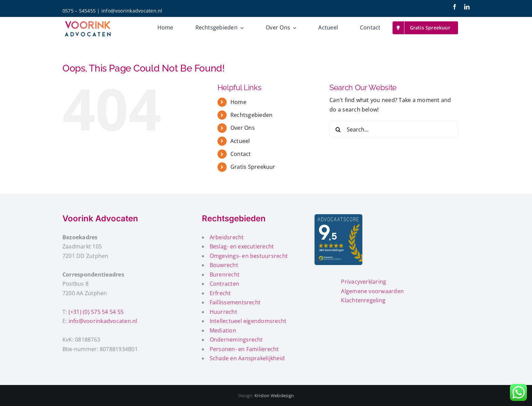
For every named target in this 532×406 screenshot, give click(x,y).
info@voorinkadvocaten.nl (132, 11)
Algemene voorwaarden (372, 291)
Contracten (224, 284)
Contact (241, 154)
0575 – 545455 (79, 11)
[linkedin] (467, 7)
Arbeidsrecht (227, 237)
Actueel (240, 141)
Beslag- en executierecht (242, 246)
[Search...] (394, 129)
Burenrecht (225, 275)
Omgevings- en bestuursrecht (249, 256)
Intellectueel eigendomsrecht (248, 321)
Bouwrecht (224, 265)
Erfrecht (220, 293)
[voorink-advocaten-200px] (88, 21)
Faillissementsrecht (235, 302)
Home (238, 102)
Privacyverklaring (364, 282)
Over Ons (243, 128)
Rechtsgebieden (251, 115)
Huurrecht (223, 312)
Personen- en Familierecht (244, 349)
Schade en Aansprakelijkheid (247, 358)
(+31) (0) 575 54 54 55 (96, 312)
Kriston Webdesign (274, 395)
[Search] (338, 129)
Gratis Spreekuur (253, 167)
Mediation (223, 330)
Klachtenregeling (363, 300)
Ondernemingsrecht (236, 340)
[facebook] (455, 7)
